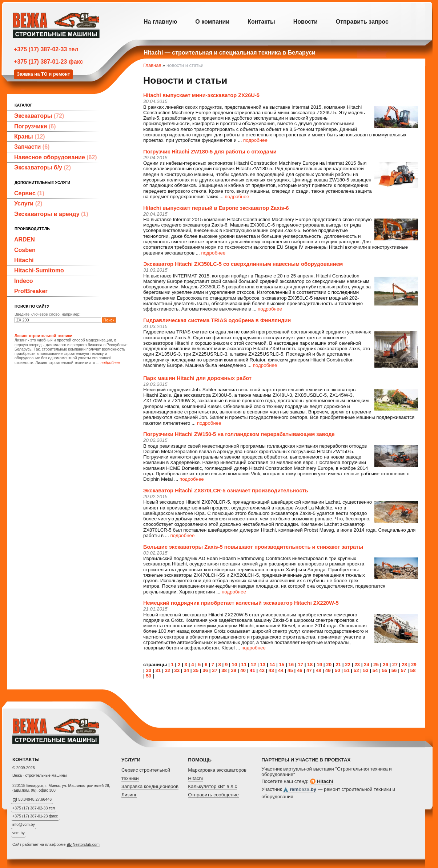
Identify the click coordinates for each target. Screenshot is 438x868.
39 (234, 670)
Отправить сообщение (213, 795)
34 (186, 670)
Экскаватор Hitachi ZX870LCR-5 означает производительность (226, 491)
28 (404, 665)
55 (385, 670)
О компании (212, 22)
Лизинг (129, 795)
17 (300, 665)
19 (319, 665)
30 (148, 670)
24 (367, 665)
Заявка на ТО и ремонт (43, 74)
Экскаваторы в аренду (51, 214)
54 (375, 670)
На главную (160, 22)
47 (309, 670)
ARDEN (25, 239)
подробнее (255, 140)
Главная (152, 65)
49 (328, 670)
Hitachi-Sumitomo (39, 270)
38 (224, 670)
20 (329, 665)
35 (196, 670)
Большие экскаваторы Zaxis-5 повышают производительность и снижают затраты (253, 547)
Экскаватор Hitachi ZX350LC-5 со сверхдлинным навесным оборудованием (243, 264)
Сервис (29, 193)
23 (357, 665)
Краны (30, 137)
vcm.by (19, 833)
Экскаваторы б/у (43, 167)
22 (348, 665)
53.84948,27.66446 (35, 799)
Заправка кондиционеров (150, 786)
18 (310, 665)
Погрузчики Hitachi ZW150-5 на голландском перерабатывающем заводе (239, 434)
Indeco (24, 281)
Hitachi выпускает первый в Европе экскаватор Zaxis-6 (216, 208)
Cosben (25, 250)
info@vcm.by (24, 824)
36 (205, 670)
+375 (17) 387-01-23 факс (48, 62)
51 (347, 670)
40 (243, 670)
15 (282, 665)
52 (356, 670)
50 (337, 670)
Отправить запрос (362, 22)
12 (253, 665)
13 (263, 665)
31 (158, 670)
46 (300, 670)
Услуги (28, 203)
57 (404, 670)
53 (366, 670)
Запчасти (32, 147)
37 (215, 670)
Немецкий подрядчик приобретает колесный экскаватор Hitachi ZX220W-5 (241, 603)
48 (319, 670)
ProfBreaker (31, 291)
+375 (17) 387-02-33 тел (46, 49)
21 (338, 665)
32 (167, 670)
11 (244, 665)
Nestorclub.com (86, 844)
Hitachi (24, 260)
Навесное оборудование (56, 157)
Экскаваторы (39, 116)
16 (291, 665)
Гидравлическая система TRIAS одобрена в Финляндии (217, 320)
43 (271, 670)
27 (395, 665)
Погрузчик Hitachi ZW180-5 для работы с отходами (210, 152)
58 (413, 670)
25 (376, 665)
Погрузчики (35, 126)
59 (148, 676)
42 (262, 670)
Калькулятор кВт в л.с (212, 786)
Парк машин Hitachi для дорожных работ (197, 378)
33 (177, 670)
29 (414, 665)
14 (272, 665)
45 (290, 670)
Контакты (261, 22)
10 (235, 665)
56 (394, 670)
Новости (306, 22)
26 (385, 665)
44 (281, 670)
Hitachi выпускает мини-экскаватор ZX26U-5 (201, 95)
